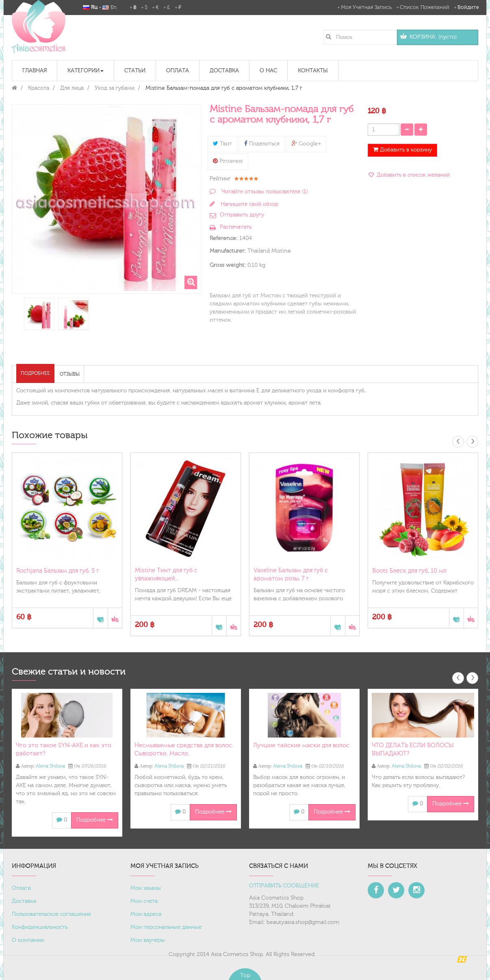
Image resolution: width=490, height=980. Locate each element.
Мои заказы (146, 888)
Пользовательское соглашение (51, 914)
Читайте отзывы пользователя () (264, 192)
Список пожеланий (425, 7)
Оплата (21, 888)
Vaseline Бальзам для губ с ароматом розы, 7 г (291, 574)
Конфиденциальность (40, 927)
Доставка (24, 901)
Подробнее (35, 373)
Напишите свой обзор (249, 204)
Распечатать (236, 227)
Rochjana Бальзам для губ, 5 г (58, 571)
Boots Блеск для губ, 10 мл (409, 571)
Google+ (306, 144)
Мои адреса (146, 914)
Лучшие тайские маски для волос (301, 745)
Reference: (224, 238)
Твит (222, 144)
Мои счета (144, 901)
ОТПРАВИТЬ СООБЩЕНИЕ (284, 886)
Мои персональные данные (166, 927)
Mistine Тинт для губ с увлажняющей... (166, 574)
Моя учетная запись (366, 7)
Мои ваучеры (148, 940)
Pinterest (228, 161)
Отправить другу (242, 215)
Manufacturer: (228, 251)
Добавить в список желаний (412, 175)
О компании (28, 940)
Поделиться (262, 144)
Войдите (468, 7)
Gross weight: (228, 265)
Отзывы (70, 374)
